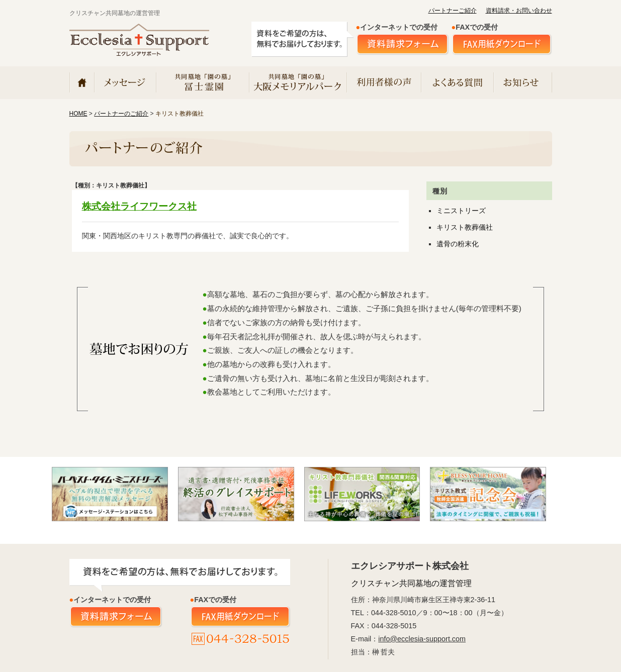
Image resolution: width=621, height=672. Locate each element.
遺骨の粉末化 (458, 244)
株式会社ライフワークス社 (139, 206)
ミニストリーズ (461, 211)
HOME (78, 114)
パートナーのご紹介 (121, 114)
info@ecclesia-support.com (422, 639)
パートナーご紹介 (453, 11)
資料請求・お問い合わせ (519, 11)
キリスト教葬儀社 (465, 227)
